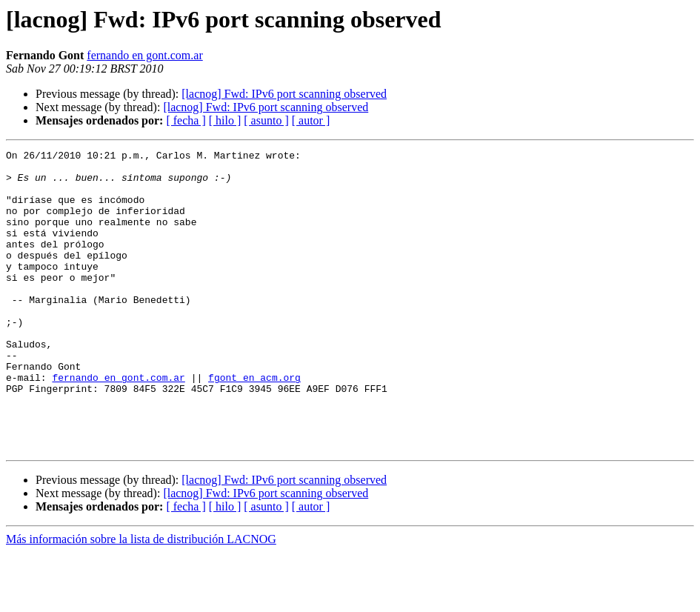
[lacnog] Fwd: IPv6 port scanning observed (284, 94)
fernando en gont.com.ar (144, 55)
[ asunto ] (266, 120)
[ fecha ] (186, 120)
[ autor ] (311, 120)
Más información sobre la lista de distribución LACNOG (141, 599)
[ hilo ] (225, 120)
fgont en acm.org (254, 424)
